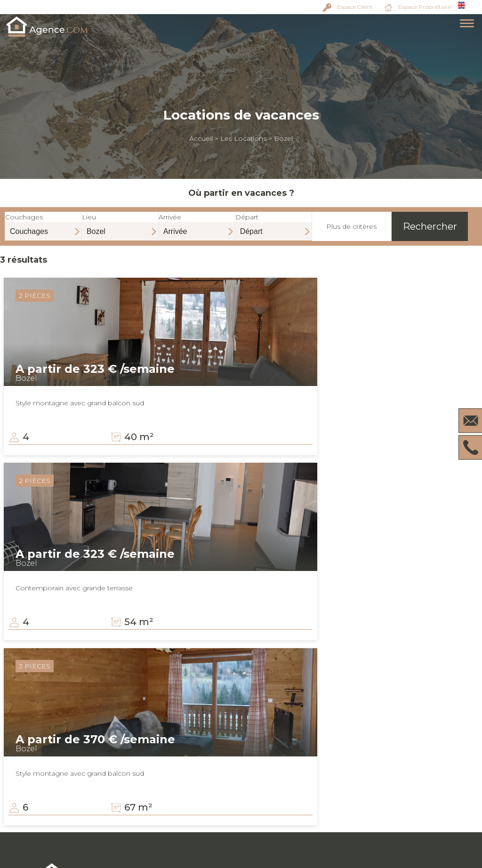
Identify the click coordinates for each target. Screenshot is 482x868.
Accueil (201, 138)
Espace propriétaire (385, 784)
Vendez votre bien (382, 794)
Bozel (283, 138)
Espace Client (355, 7)
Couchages (43, 224)
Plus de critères (351, 226)
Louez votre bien (380, 804)
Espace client (374, 773)
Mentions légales (380, 815)
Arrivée (197, 224)
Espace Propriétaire (425, 7)
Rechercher (430, 226)
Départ (273, 224)
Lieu (120, 224)
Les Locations (243, 138)
